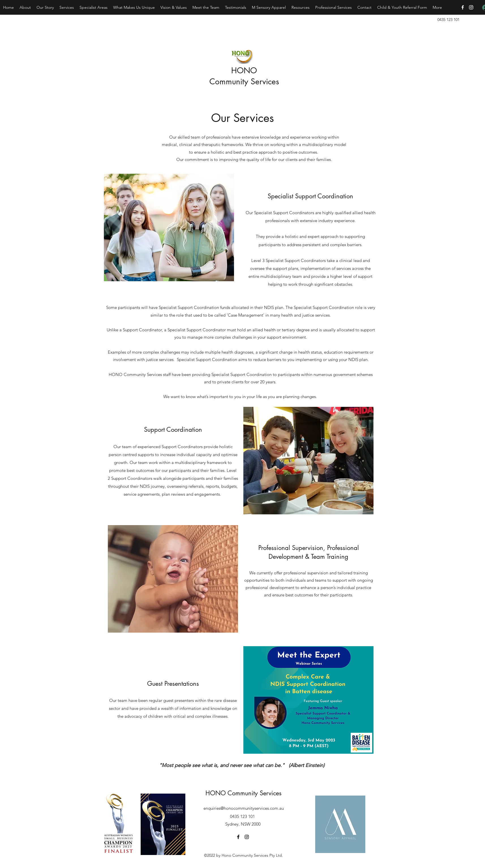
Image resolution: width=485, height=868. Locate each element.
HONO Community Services (243, 793)
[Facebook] (463, 7)
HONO (244, 70)
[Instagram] (471, 7)
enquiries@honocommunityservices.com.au (244, 808)
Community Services (244, 81)
